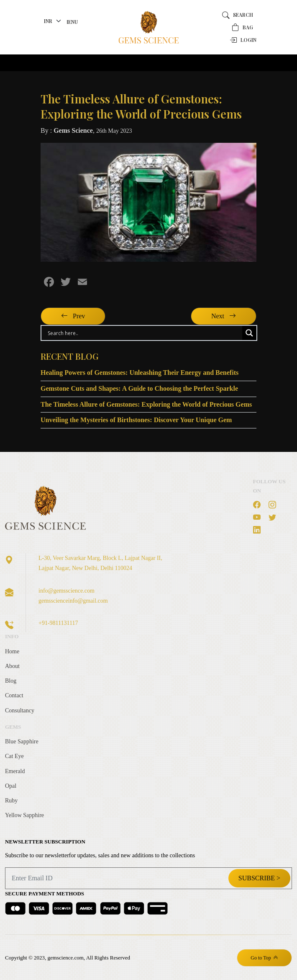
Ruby (11, 801)
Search (238, 15)
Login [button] (243, 40)
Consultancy (20, 710)
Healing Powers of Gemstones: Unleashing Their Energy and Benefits (140, 373)
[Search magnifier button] (249, 333)
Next (224, 316)
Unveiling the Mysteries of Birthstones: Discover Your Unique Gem (136, 420)
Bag (242, 27)
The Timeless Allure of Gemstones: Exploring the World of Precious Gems (146, 404)
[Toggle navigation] (52, 63)
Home (12, 651)
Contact (14, 695)
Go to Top (264, 958)
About (12, 666)
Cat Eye (14, 756)
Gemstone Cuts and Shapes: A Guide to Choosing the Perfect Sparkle (139, 388)
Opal (11, 786)
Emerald (15, 771)
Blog (11, 681)
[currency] (54, 21)
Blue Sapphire (22, 741)
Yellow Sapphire (24, 815)
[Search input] (144, 333)
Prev (73, 316)
